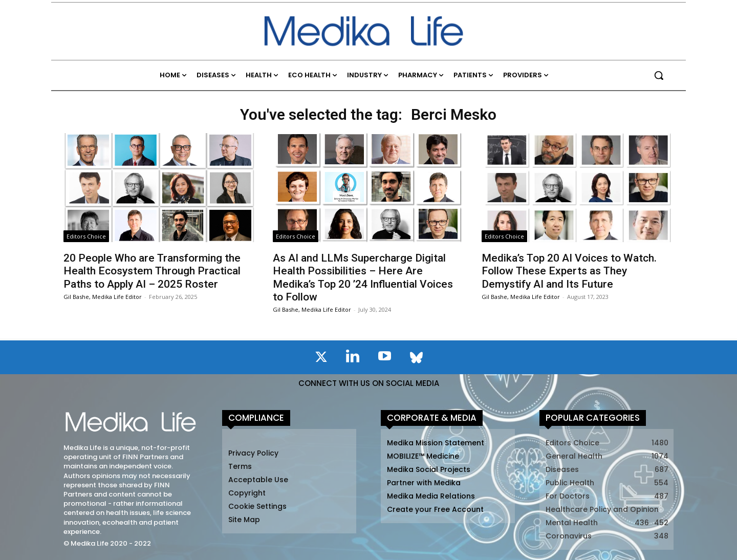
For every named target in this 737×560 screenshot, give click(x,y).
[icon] (321, 359)
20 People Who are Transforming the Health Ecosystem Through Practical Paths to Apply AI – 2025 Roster (152, 271)
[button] (659, 75)
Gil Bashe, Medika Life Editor (103, 297)
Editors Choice (86, 236)
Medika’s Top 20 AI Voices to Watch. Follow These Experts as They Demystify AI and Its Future (569, 271)
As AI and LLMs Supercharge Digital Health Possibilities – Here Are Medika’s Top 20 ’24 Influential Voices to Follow (363, 277)
